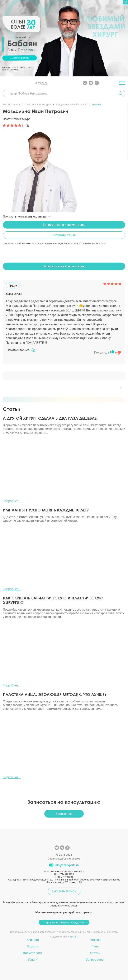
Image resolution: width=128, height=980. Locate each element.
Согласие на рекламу (107, 932)
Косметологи (33, 953)
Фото (95, 946)
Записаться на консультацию (64, 225)
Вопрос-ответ (95, 959)
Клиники (33, 940)
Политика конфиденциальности (27, 932)
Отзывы (95, 940)
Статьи (95, 953)
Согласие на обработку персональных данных (70, 932)
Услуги (33, 959)
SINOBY (74, 937)
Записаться (64, 814)
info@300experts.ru (67, 865)
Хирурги (33, 946)
